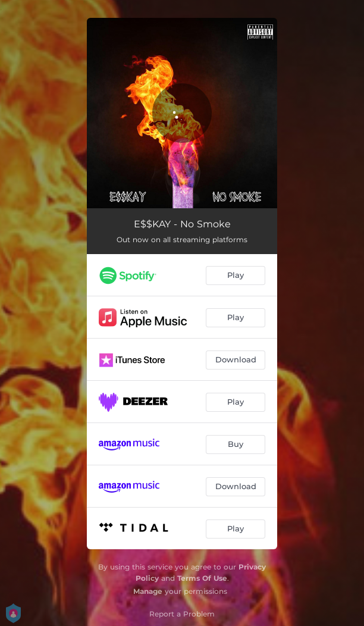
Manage (148, 591)
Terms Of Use (202, 578)
